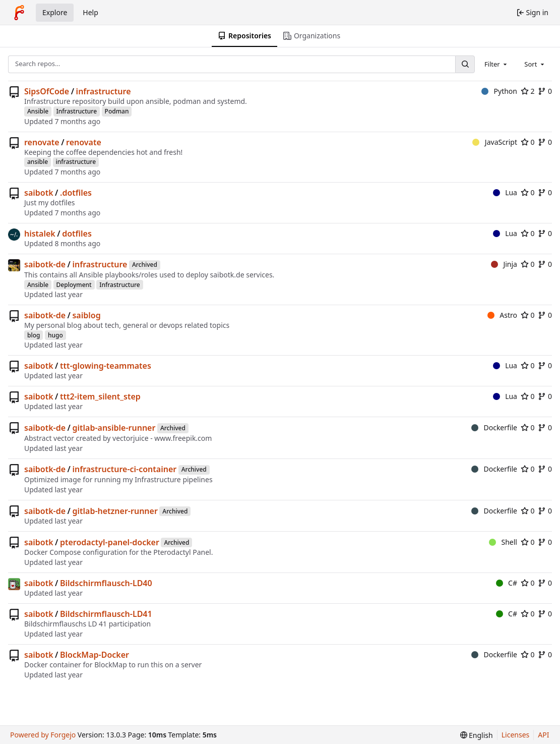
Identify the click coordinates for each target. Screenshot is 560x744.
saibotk (39, 193)
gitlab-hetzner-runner (115, 511)
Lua (505, 192)
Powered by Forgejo (43, 735)
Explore (55, 12)
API (543, 735)
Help (90, 12)
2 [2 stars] (528, 91)
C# (507, 583)
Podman (117, 111)
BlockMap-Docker (95, 655)
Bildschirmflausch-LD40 (106, 583)
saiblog (86, 315)
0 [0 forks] (545, 91)
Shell (503, 542)
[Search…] (465, 64)
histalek (40, 234)
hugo (55, 335)
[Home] (19, 13)
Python (499, 91)
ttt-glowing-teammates (106, 366)
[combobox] (496, 64)
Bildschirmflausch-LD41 (106, 614)
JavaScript (495, 142)
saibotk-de (45, 264)
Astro (502, 315)
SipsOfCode (47, 91)
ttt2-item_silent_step (100, 396)
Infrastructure (77, 111)
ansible (38, 162)
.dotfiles (76, 193)
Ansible (38, 111)
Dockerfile (494, 427)
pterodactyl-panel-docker (110, 542)
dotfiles (77, 234)
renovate (42, 142)
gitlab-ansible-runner (114, 428)
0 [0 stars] (528, 142)
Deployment (74, 285)
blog (34, 335)
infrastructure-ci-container (124, 469)
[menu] (477, 735)
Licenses (516, 735)
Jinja (504, 264)
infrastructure (104, 91)
